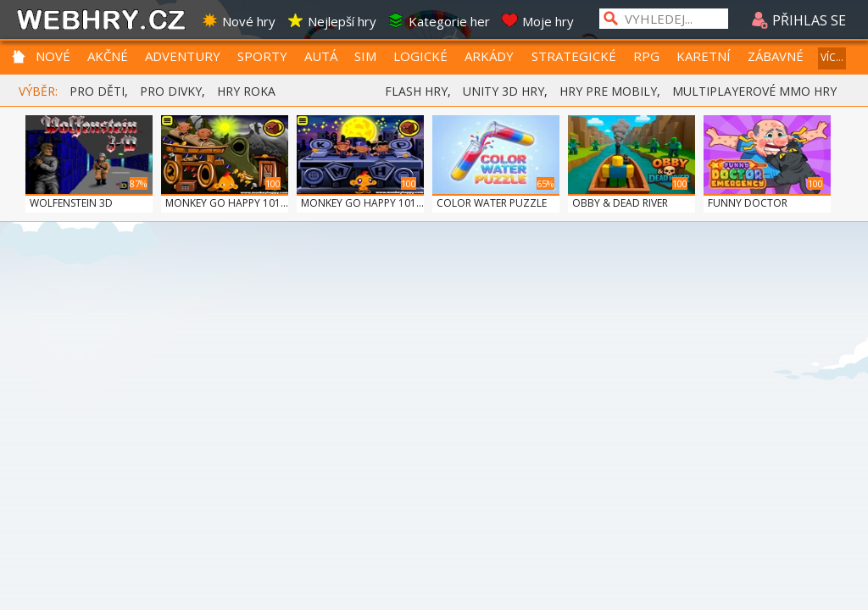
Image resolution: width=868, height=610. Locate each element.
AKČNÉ (108, 56)
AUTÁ (321, 56)
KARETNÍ (704, 56)
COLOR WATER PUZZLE (492, 203)
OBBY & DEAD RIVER (620, 203)
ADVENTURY (183, 56)
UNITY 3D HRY (504, 91)
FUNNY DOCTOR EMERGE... (748, 210)
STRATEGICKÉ (574, 56)
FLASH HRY (416, 91)
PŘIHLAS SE (798, 20)
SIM (365, 56)
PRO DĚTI (97, 91)
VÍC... (832, 57)
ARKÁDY (489, 56)
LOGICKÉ (420, 56)
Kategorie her (439, 21)
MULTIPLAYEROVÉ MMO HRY (754, 91)
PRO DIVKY (171, 91)
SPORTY (262, 56)
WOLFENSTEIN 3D (71, 203)
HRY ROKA (246, 91)
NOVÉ (53, 56)
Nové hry (238, 21)
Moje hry (537, 21)
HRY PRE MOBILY (608, 91)
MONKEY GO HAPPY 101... (227, 203)
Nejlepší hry (331, 21)
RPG (646, 56)
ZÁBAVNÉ (776, 56)
